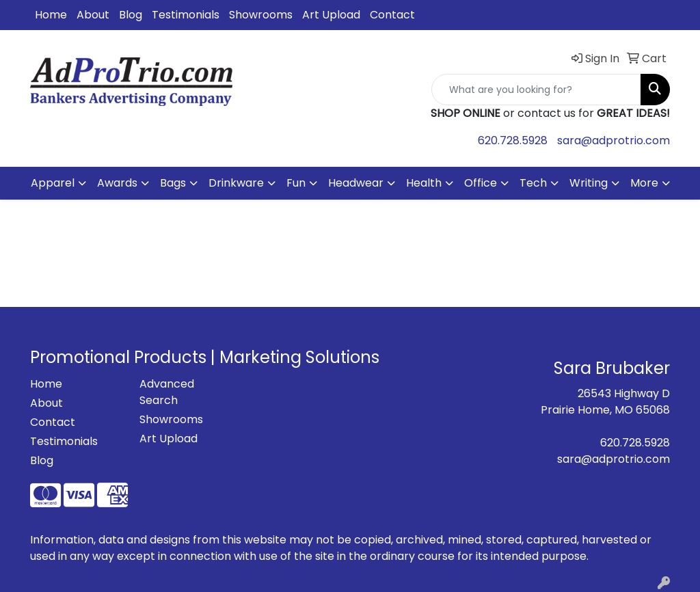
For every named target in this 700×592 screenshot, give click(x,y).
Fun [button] (296, 183)
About (93, 15)
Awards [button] (117, 183)
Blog (131, 15)
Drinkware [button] (236, 183)
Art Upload (331, 15)
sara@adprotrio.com (614, 140)
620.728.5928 (513, 140)
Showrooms (261, 15)
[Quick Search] (536, 90)
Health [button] (424, 183)
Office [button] (481, 183)
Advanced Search (167, 392)
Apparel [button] (53, 183)
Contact (392, 15)
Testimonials (186, 15)
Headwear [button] (356, 183)
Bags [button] (173, 183)
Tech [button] (533, 183)
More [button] (644, 183)
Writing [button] (589, 183)
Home (51, 15)
